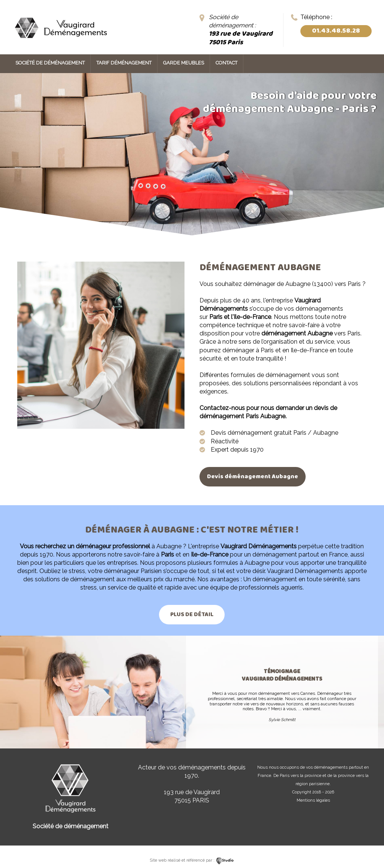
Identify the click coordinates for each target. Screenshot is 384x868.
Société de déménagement (50, 63)
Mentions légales (313, 800)
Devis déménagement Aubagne (253, 477)
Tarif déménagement (124, 63)
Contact (226, 63)
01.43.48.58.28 (336, 31)
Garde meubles (184, 63)
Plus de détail (192, 614)
